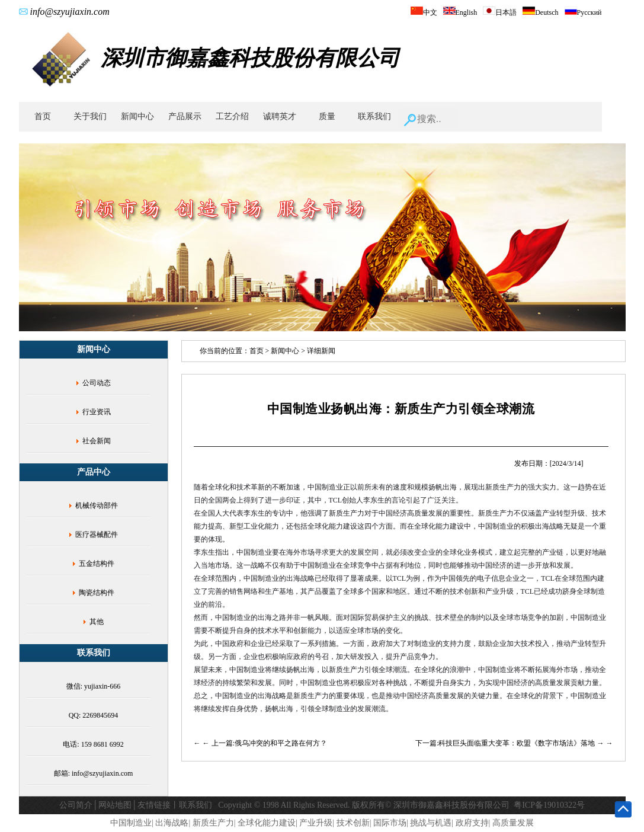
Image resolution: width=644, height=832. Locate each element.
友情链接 (154, 805)
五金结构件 (97, 564)
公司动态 (97, 383)
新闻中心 (137, 116)
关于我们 (90, 116)
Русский (583, 12)
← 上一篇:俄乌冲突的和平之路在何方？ (265, 743)
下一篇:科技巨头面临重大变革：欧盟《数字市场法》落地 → (510, 743)
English (460, 12)
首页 (43, 116)
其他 (97, 622)
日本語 (500, 12)
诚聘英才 (280, 116)
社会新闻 (97, 441)
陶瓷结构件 (97, 593)
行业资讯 (97, 412)
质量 (327, 116)
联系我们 (374, 116)
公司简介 (76, 805)
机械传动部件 (97, 505)
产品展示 (185, 116)
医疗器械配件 (97, 535)
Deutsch (540, 12)
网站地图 (115, 805)
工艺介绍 (232, 116)
